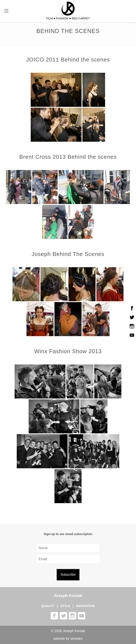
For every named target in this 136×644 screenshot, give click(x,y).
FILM (49, 18)
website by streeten (68, 639)
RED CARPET (81, 18)
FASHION (62, 18)
